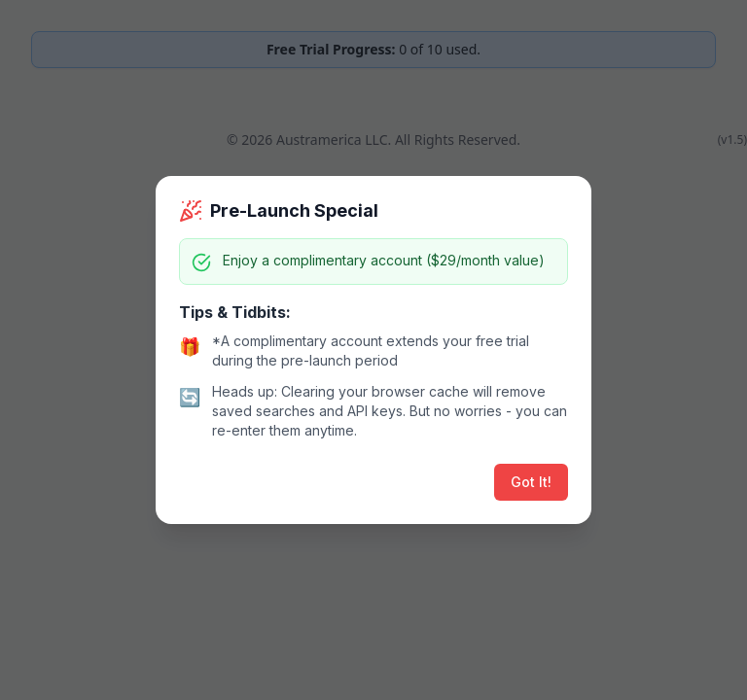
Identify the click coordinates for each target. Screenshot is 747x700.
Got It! (531, 482)
